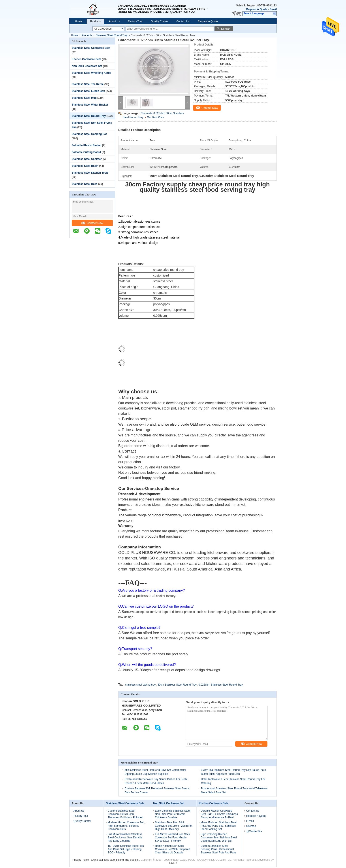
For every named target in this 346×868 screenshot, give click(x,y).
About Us (114, 21)
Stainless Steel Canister (87, 159)
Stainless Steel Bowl (85, 184)
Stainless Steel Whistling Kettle (91, 73)
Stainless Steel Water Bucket (90, 105)
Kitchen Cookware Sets (86, 59)
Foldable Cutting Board (86, 152)
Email (273, 9)
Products (95, 21)
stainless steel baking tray (140, 685)
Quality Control (159, 21)
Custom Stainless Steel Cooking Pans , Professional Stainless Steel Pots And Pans (218, 849)
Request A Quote (257, 9)
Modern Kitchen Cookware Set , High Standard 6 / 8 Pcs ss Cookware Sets (126, 826)
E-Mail (250, 821)
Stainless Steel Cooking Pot (89, 134)
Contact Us (183, 21)
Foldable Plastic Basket (86, 145)
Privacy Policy (81, 860)
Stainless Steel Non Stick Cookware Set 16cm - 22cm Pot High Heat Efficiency (174, 826)
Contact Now (92, 223)
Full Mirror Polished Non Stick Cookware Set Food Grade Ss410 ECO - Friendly (172, 838)
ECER (173, 863)
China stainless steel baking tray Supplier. (116, 860)
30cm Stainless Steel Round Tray (177, 685)
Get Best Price (155, 117)
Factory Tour (135, 21)
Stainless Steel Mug (84, 98)
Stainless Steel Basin (85, 166)
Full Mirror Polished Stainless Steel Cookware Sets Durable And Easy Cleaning (125, 838)
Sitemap (251, 826)
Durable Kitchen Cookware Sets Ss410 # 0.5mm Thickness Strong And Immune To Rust (219, 814)
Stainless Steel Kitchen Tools (90, 173)
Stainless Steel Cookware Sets (91, 48)
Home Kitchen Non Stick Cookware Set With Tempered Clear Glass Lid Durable (172, 849)
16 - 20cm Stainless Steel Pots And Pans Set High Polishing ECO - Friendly (126, 849)
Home (79, 21)
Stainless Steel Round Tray (112, 35)
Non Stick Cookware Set (87, 66)
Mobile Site (254, 831)
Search (226, 29)
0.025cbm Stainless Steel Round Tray (221, 685)
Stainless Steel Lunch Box (88, 91)
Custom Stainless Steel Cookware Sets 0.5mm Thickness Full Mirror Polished (125, 814)
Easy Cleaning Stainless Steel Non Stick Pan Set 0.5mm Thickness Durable (173, 814)
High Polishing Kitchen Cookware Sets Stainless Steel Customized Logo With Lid (219, 838)
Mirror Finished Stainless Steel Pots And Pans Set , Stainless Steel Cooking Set (219, 826)
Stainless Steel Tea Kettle (88, 84)
